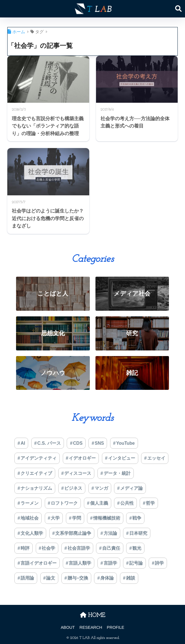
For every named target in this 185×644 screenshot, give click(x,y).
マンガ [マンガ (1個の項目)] (101, 488)
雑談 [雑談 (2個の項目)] (131, 578)
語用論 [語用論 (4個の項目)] (27, 578)
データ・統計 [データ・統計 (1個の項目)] (117, 473)
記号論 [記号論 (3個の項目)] (136, 563)
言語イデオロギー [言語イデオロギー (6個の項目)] (39, 563)
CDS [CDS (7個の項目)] (78, 443)
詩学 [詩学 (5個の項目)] (159, 563)
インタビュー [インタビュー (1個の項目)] (122, 458)
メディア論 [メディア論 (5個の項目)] (131, 488)
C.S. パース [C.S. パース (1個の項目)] (49, 443)
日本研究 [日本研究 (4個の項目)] (138, 533)
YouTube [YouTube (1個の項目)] (125, 443)
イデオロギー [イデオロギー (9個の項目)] (82, 458)
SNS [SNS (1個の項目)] (99, 443)
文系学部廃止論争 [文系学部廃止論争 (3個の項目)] (73, 533)
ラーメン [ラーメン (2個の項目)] (30, 503)
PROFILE (115, 627)
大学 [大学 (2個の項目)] (55, 518)
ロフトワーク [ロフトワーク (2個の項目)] (64, 503)
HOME (93, 616)
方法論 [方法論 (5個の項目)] (110, 533)
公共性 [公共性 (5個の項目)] (127, 503)
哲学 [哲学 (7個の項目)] (150, 503)
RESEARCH (91, 627)
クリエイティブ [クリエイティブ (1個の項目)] (36, 473)
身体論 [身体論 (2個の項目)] (107, 578)
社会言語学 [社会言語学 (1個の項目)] (79, 548)
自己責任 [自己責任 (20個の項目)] (111, 548)
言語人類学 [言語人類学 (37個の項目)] (80, 563)
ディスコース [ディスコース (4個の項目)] (78, 473)
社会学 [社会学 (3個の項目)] (48, 548)
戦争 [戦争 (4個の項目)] (137, 518)
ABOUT (68, 627)
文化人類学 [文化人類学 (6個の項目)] (32, 533)
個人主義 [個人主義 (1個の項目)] (99, 503)
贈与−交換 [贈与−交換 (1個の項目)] (78, 578)
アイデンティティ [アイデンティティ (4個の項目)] (39, 458)
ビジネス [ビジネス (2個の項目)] (73, 488)
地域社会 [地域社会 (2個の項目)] (30, 518)
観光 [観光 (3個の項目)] (137, 548)
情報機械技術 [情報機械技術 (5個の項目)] (107, 518)
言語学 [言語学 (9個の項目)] (110, 563)
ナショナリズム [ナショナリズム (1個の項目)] (36, 488)
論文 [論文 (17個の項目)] (51, 578)
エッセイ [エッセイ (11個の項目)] (156, 458)
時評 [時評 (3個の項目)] (25, 548)
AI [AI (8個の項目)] (23, 443)
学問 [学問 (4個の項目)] (77, 518)
